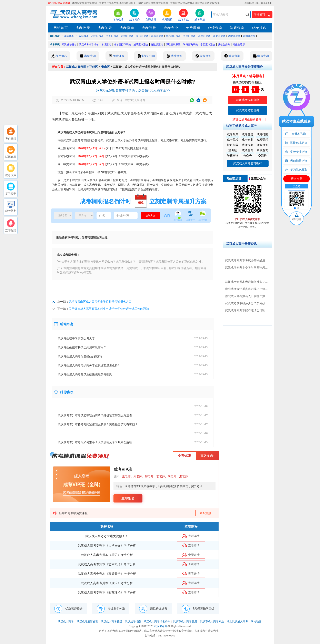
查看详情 (194, 536)
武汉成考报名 (69, 45)
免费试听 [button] (184, 456)
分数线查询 (157, 45)
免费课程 (193, 28)
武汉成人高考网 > (77, 67)
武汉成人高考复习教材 (248, 163)
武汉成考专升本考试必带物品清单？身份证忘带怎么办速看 (262, 260)
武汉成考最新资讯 (87, 621)
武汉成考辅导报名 (89, 45)
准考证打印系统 (122, 45)
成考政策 (83, 28)
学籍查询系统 (190, 45)
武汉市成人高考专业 (212, 621)
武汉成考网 (161, 626)
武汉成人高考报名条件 (157, 621)
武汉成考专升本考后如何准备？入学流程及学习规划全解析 (262, 282)
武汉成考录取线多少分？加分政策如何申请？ (254, 303)
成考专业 (171, 28)
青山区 (106, 67)
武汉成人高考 (66, 621)
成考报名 (259, 28)
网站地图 (256, 621)
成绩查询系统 (141, 45)
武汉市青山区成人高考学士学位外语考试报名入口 (100, 302)
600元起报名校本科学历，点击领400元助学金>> (132, 90)
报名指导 (233, 145)
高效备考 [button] (207, 456)
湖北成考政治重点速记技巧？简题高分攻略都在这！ (258, 289)
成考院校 (149, 28)
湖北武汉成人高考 (237, 621)
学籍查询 (237, 28)
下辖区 (94, 67)
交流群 (262, 156)
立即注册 (205, 513)
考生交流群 (239, 45)
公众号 (248, 156)
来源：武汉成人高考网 (128, 100)
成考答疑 (105, 28)
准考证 (233, 150)
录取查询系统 (173, 45)
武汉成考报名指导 (248, 100)
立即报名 (128, 498)
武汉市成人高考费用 (185, 621)
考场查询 (106, 45)
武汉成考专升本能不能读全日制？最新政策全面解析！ (259, 310)
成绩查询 (215, 28)
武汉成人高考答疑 (111, 621)
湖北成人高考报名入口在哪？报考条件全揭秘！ (255, 296)
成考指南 (127, 28)
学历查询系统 (208, 45)
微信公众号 (224, 45)
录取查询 (262, 150)
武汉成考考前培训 (248, 110)
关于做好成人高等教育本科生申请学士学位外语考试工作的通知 (109, 309)
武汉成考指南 (133, 621)
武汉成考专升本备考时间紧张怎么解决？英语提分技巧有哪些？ (265, 267)
